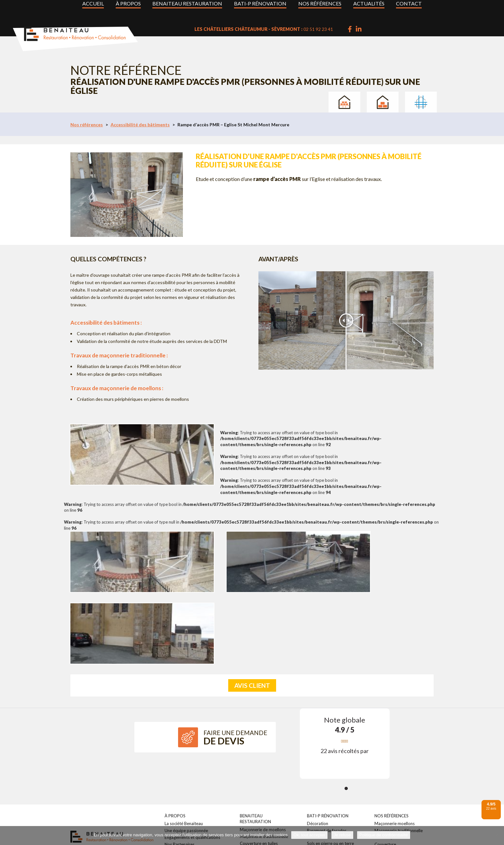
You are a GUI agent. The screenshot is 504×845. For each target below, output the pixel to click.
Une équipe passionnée (186, 741)
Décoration (318, 734)
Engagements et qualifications (192, 748)
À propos (128, 9)
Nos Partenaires (180, 755)
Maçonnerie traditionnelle (264, 747)
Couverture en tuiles (259, 754)
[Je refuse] (496, 836)
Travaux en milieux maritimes (402, 815)
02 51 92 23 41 (382, 29)
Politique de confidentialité (384, 835)
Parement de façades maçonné (403, 796)
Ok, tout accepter (309, 835)
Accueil (93, 9)
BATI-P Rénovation (260, 9)
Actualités (369, 9)
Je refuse (342, 835)
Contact (409, 9)
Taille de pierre (254, 768)
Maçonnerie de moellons (263, 740)
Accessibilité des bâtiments (140, 125)
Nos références (320, 9)
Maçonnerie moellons (395, 734)
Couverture (385, 755)
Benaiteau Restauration (187, 9)
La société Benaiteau (184, 734)
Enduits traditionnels (259, 761)
